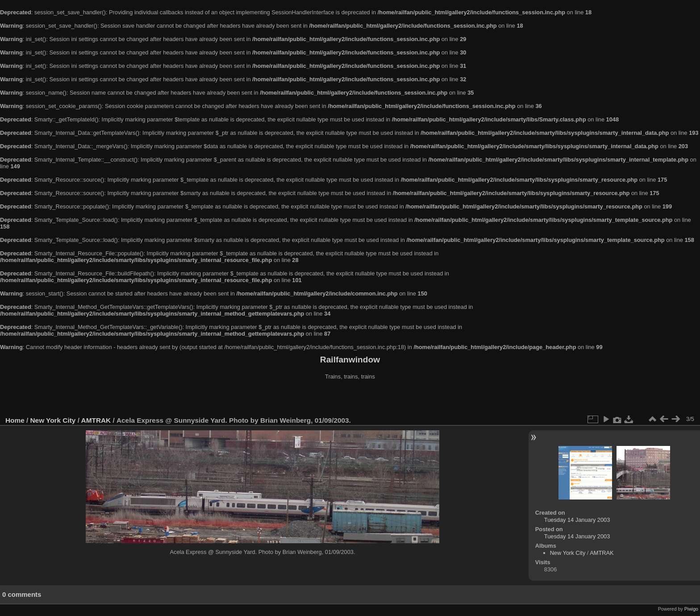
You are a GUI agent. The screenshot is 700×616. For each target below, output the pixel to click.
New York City (53, 420)
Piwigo (691, 609)
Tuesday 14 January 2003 (577, 520)
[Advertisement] (350, 399)
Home (15, 420)
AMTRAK (96, 420)
